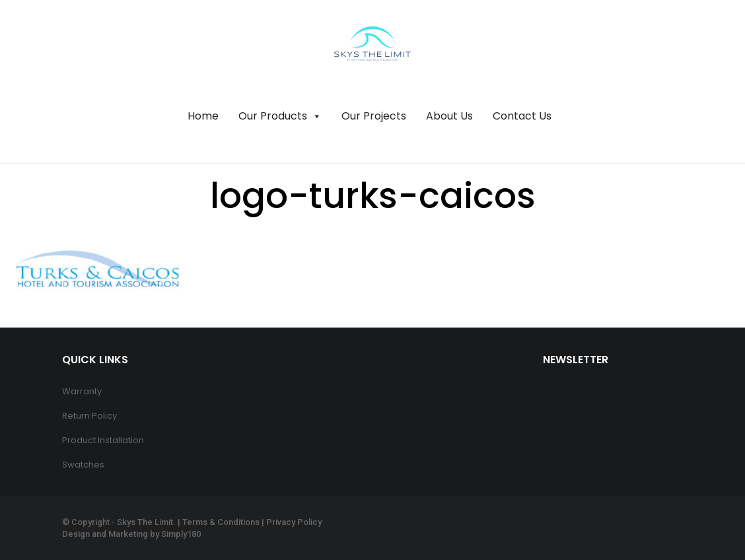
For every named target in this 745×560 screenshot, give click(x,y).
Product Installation (103, 440)
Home (203, 116)
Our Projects (374, 116)
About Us (449, 116)
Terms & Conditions (221, 522)
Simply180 (181, 534)
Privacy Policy (294, 522)
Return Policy (89, 416)
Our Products (280, 116)
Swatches (83, 465)
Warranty (82, 391)
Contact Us (522, 116)
